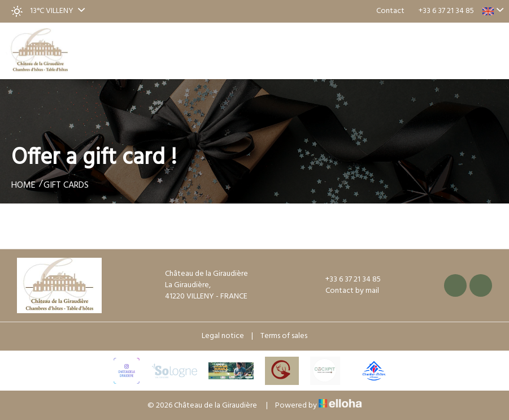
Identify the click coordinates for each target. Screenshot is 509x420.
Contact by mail (346, 291)
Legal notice (223, 336)
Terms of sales (284, 336)
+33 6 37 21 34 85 (347, 280)
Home (23, 185)
